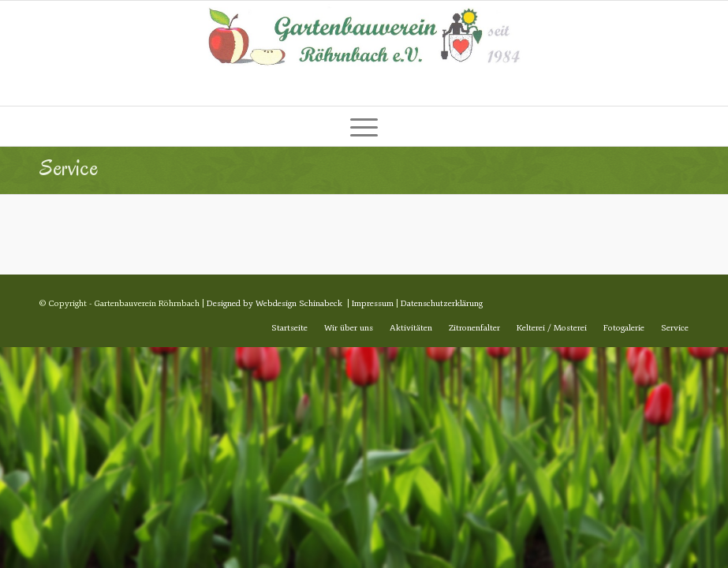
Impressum (373, 303)
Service (69, 168)
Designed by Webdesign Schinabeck (274, 303)
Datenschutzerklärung (442, 303)
